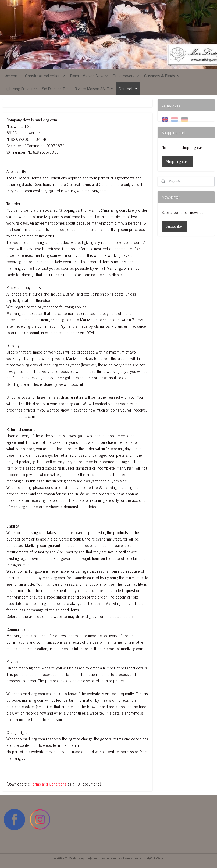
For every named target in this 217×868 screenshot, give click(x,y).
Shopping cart (177, 161)
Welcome (13, 75)
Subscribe (174, 226)
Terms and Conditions (49, 784)
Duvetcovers (126, 75)
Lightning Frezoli (21, 88)
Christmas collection (45, 75)
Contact (128, 88)
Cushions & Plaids (162, 75)
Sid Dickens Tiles (56, 88)
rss (104, 858)
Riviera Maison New (89, 75)
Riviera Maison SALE (95, 88)
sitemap (96, 858)
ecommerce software (119, 858)
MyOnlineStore (155, 858)
